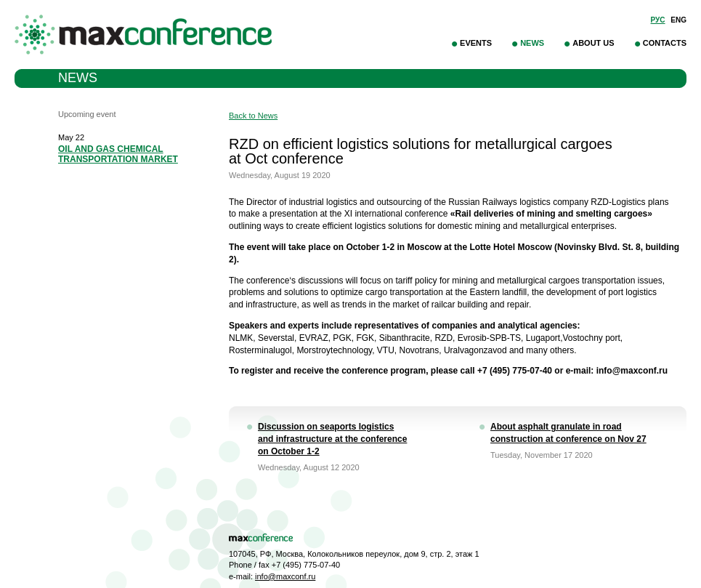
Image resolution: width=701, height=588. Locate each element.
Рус (658, 20)
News (532, 43)
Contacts (665, 43)
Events (476, 43)
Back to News (253, 116)
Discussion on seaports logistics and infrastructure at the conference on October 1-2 (332, 439)
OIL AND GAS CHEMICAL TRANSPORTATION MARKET (118, 154)
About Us (593, 43)
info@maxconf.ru (285, 576)
